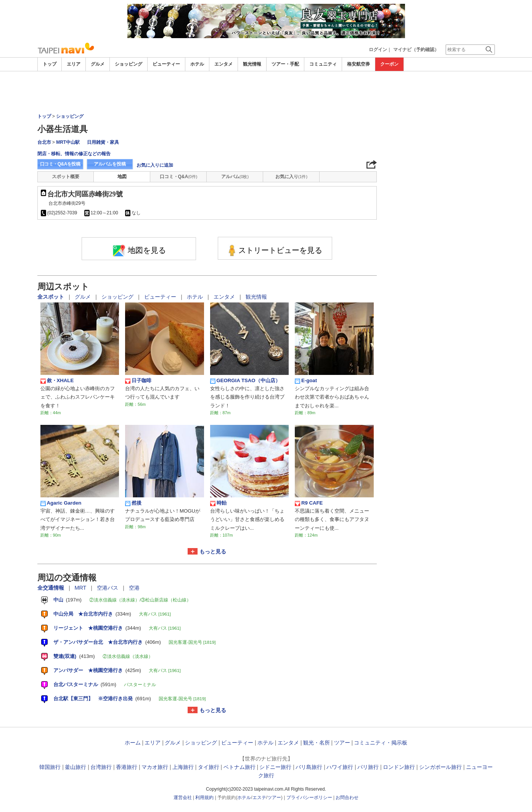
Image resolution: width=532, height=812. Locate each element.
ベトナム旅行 (239, 767)
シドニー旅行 (275, 767)
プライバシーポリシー (309, 798)
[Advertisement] (266, 92)
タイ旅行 (209, 767)
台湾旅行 (101, 767)
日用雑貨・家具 (103, 142)
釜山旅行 (76, 767)
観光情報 (252, 64)
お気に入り (291, 177)
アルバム (235, 177)
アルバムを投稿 (110, 164)
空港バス (108, 588)
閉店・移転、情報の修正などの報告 (74, 154)
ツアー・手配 (285, 64)
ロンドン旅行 (399, 767)
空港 (134, 588)
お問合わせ (347, 798)
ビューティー (166, 64)
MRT (81, 588)
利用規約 (204, 798)
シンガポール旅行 (440, 767)
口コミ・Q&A (179, 177)
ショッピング (129, 64)
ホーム (133, 743)
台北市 (44, 142)
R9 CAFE (309, 503)
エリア (74, 64)
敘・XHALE (57, 381)
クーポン (389, 64)
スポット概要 (66, 177)
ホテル (197, 64)
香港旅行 (127, 767)
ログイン (378, 50)
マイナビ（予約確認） (416, 50)
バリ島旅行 (309, 767)
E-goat (306, 381)
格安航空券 (358, 64)
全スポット (51, 297)
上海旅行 (183, 767)
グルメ (98, 64)
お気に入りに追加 (155, 165)
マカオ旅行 (155, 767)
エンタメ (223, 64)
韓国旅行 (50, 767)
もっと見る (213, 552)
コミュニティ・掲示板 (381, 743)
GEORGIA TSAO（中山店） (245, 381)
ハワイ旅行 (340, 767)
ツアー (342, 743)
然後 (133, 503)
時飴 (218, 503)
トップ (50, 64)
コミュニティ (323, 64)
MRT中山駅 (68, 142)
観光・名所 (317, 743)
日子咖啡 (138, 381)
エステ (259, 798)
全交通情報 (51, 588)
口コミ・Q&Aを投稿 (60, 164)
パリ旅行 (368, 767)
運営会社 (183, 798)
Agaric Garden (61, 503)
